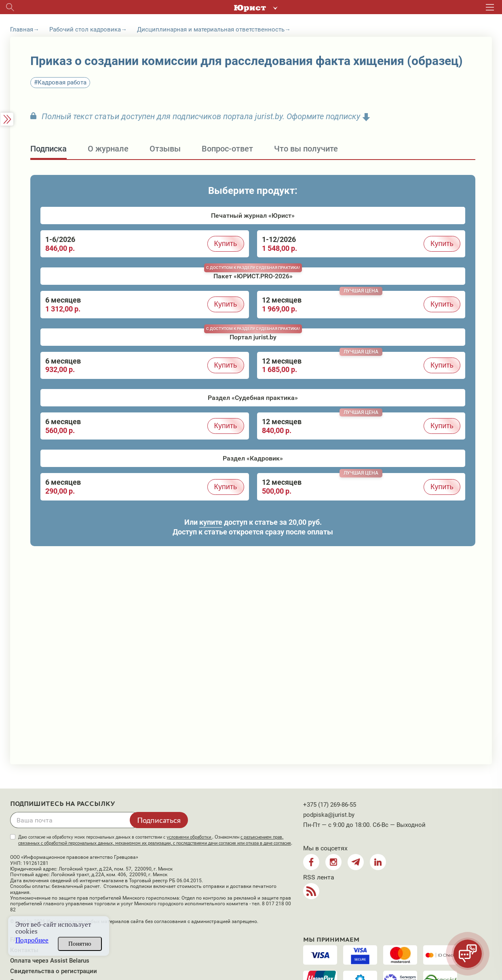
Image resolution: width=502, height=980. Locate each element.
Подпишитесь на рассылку (63, 804)
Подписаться (159, 820)
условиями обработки (189, 837)
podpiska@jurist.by (329, 815)
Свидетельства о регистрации (54, 971)
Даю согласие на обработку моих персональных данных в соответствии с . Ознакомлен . (155, 840)
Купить (226, 244)
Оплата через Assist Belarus (50, 961)
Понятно (80, 944)
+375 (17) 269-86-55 (330, 805)
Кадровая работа (62, 82)
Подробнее (32, 940)
